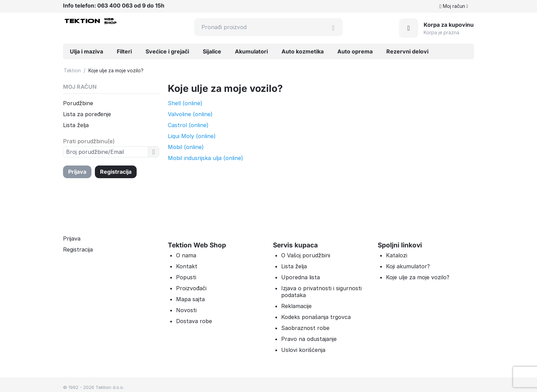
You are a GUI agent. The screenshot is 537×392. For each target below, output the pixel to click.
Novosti (186, 310)
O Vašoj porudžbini (306, 255)
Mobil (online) (186, 147)
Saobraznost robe (305, 328)
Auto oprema (355, 51)
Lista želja (76, 125)
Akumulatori (251, 51)
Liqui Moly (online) (192, 136)
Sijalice (212, 51)
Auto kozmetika (303, 51)
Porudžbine (78, 103)
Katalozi (397, 255)
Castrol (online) (188, 125)
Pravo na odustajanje (309, 339)
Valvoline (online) (190, 114)
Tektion (72, 70)
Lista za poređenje (87, 114)
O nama (186, 255)
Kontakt (187, 266)
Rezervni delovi (407, 51)
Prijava (77, 172)
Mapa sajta (190, 299)
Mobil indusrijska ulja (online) (205, 158)
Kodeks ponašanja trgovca (316, 317)
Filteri (124, 51)
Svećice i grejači (167, 51)
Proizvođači (191, 288)
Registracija (116, 172)
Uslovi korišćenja (303, 350)
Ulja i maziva (86, 51)
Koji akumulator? (408, 266)
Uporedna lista (301, 277)
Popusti (186, 277)
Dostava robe (194, 321)
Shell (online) (185, 103)
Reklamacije (296, 306)
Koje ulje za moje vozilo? (418, 277)
